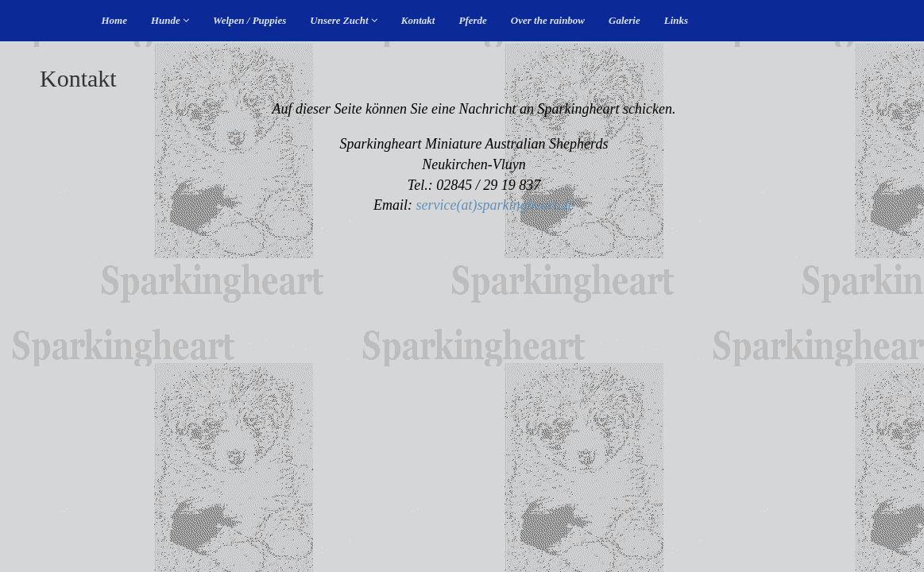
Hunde (170, 20)
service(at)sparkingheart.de (495, 205)
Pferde (472, 20)
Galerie (624, 20)
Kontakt (418, 20)
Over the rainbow (548, 20)
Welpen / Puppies (249, 20)
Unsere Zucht (344, 20)
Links (676, 20)
